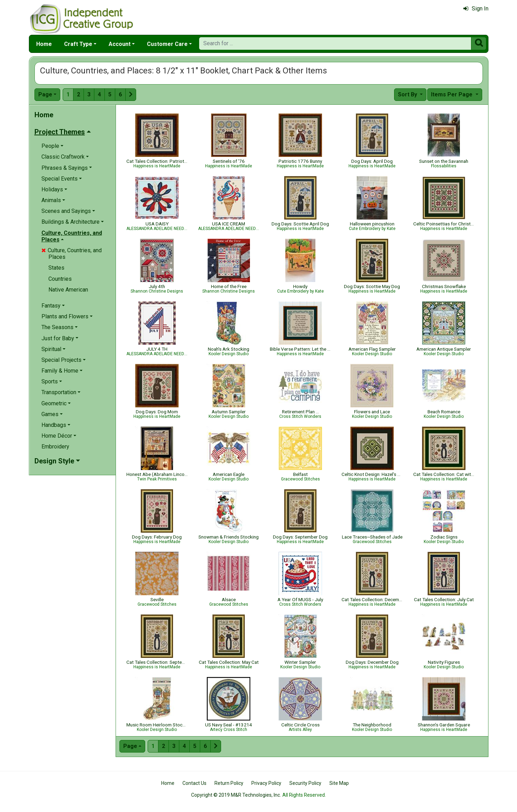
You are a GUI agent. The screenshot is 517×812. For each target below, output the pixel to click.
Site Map (339, 783)
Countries (60, 279)
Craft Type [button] (78, 44)
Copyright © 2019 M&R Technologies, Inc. (236, 795)
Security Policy (305, 783)
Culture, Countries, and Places (72, 254)
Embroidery (55, 447)
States (56, 268)
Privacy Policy (266, 783)
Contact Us (194, 783)
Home (44, 44)
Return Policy (229, 783)
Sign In (476, 9)
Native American (68, 290)
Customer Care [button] (167, 44)
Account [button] (120, 44)
